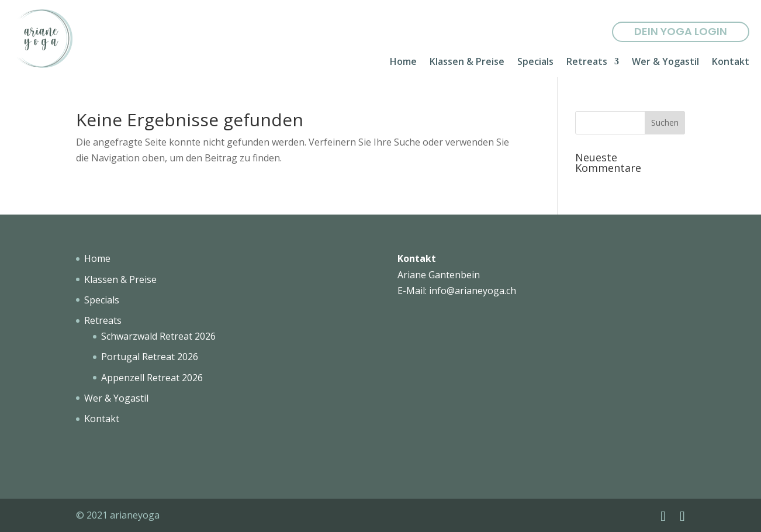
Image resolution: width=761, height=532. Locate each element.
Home (403, 63)
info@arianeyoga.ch (473, 291)
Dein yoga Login (681, 31)
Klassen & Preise (467, 63)
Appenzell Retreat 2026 (152, 378)
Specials (535, 63)
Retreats (587, 63)
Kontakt (731, 63)
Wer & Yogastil (665, 63)
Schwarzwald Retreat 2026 (158, 336)
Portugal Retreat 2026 (150, 357)
